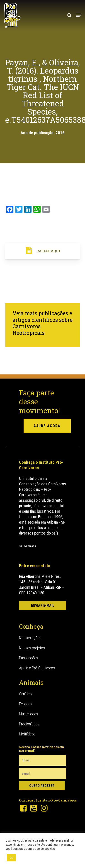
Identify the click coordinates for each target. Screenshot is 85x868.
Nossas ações (30, 638)
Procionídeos (29, 724)
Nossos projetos (32, 648)
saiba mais (28, 546)
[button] (78, 15)
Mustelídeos (29, 714)
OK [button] (11, 858)
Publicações (29, 658)
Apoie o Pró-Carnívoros (37, 668)
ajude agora (47, 426)
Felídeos (26, 704)
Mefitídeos (27, 734)
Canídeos (26, 694)
